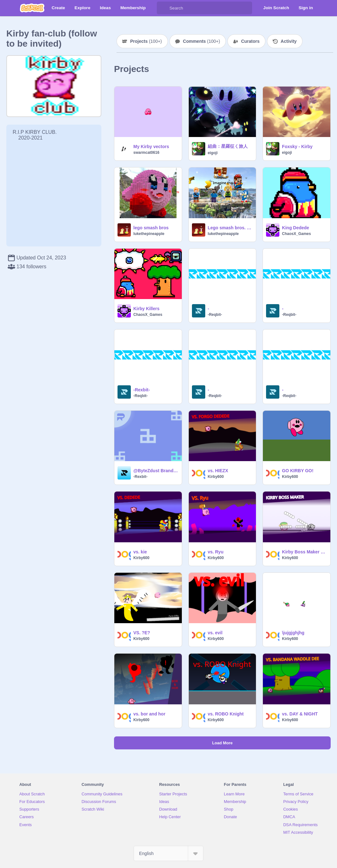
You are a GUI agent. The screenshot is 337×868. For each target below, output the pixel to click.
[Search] (163, 8)
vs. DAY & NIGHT (300, 714)
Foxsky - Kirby (297, 147)
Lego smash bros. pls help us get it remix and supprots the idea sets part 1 (230, 228)
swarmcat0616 (146, 153)
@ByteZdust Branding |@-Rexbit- (156, 471)
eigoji (213, 153)
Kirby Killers (146, 309)
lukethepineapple (149, 234)
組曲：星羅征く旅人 (228, 146)
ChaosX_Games (296, 234)
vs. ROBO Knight (226, 714)
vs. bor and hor (149, 714)
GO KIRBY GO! (298, 471)
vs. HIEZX (218, 471)
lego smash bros (151, 228)
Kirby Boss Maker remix (304, 552)
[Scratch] (32, 8)
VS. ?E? (142, 633)
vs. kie (140, 552)
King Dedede (296, 228)
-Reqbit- (215, 315)
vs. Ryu (216, 552)
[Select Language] (168, 853)
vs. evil (215, 633)
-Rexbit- (142, 390)
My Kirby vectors (151, 147)
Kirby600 (216, 477)
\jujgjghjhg (293, 633)
